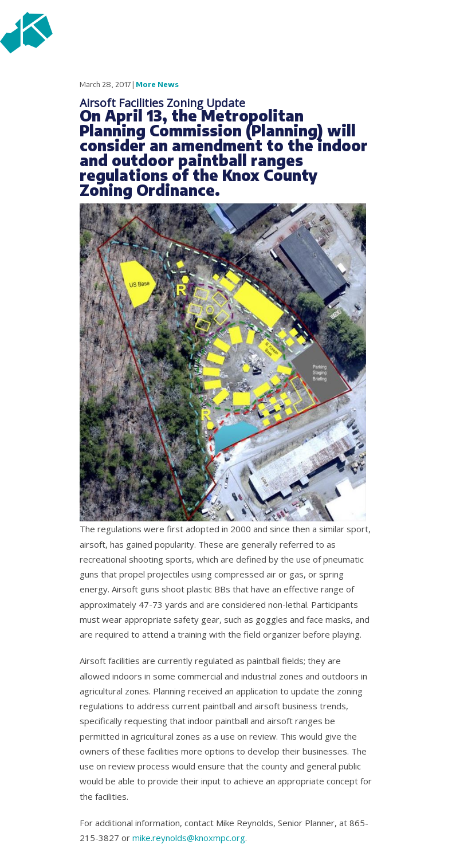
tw (379, 77)
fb (348, 77)
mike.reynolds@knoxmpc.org (189, 838)
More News (157, 84)
